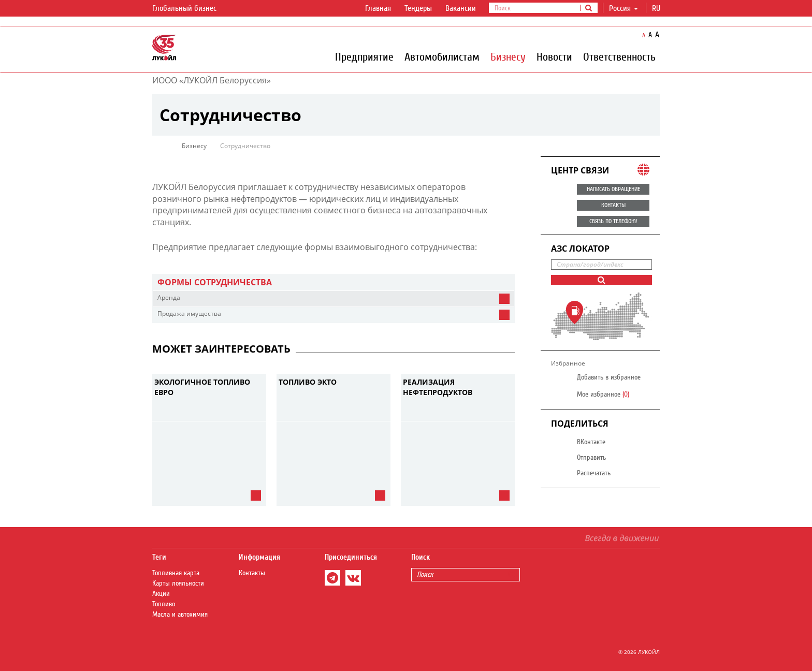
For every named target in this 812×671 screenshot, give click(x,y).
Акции (161, 594)
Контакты (252, 573)
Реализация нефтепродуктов (438, 387)
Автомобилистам (442, 56)
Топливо (164, 604)
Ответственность (619, 56)
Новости (554, 56)
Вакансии (461, 8)
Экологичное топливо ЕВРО (202, 387)
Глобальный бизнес (191, 9)
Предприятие (364, 56)
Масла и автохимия (180, 615)
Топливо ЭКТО (308, 382)
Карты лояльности (178, 584)
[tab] (334, 282)
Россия (624, 8)
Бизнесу (508, 56)
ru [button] (657, 8)
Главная (378, 8)
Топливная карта (176, 573)
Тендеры (418, 8)
